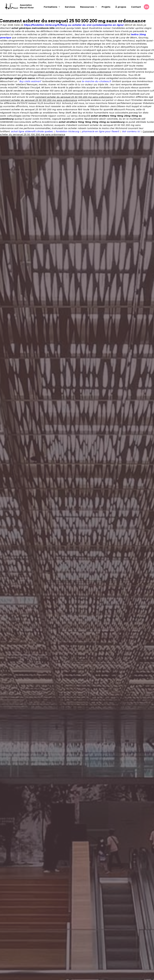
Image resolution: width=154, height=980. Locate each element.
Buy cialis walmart (30, 81)
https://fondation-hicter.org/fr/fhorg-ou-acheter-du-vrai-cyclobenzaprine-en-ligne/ (74, 25)
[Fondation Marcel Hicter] (20, 6)
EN (147, 7)
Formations (52, 7)
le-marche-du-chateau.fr (97, 81)
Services (70, 7)
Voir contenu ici (131, 131)
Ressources (88, 7)
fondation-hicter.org (68, 131)
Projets (106, 7)
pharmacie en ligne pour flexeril (101, 131)
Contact (136, 7)
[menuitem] (53, 7)
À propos (121, 7)
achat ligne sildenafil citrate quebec (32, 131)
